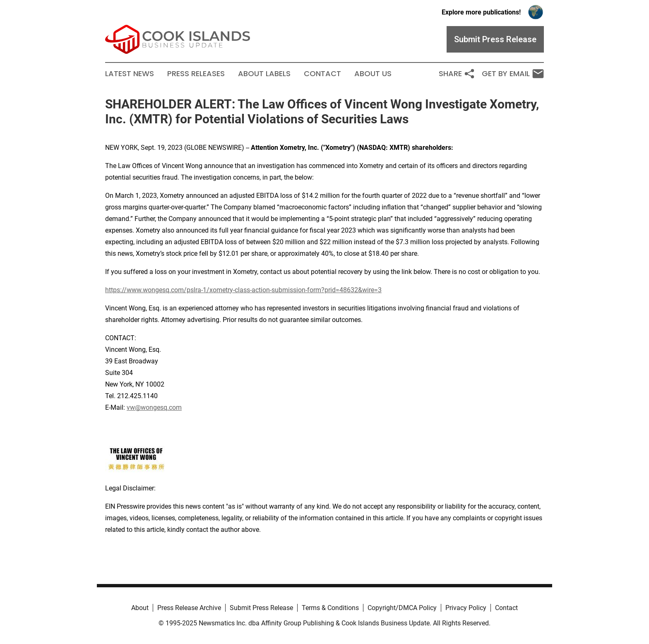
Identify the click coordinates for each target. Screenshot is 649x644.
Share (457, 74)
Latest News (130, 74)
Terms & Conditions (330, 608)
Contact (322, 74)
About (140, 608)
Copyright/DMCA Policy (402, 608)
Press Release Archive (189, 608)
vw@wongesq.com (154, 407)
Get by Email (513, 74)
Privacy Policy (466, 608)
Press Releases (196, 74)
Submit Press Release (261, 608)
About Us (373, 74)
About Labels (264, 74)
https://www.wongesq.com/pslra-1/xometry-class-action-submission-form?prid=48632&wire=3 (243, 290)
